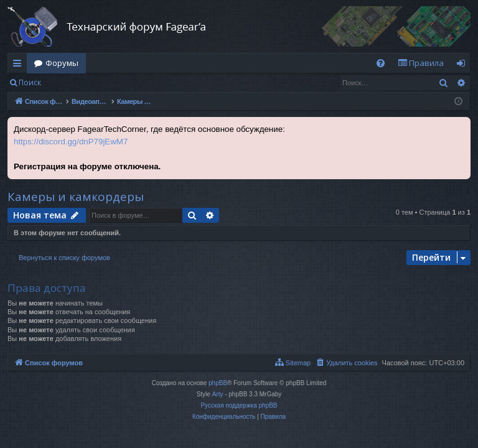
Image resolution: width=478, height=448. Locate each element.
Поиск (30, 82)
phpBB (218, 383)
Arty (218, 394)
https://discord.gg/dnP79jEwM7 (71, 142)
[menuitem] (381, 63)
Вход (68, 82)
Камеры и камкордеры (76, 197)
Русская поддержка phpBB (239, 405)
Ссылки (20, 65)
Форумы (62, 63)
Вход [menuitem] (463, 65)
